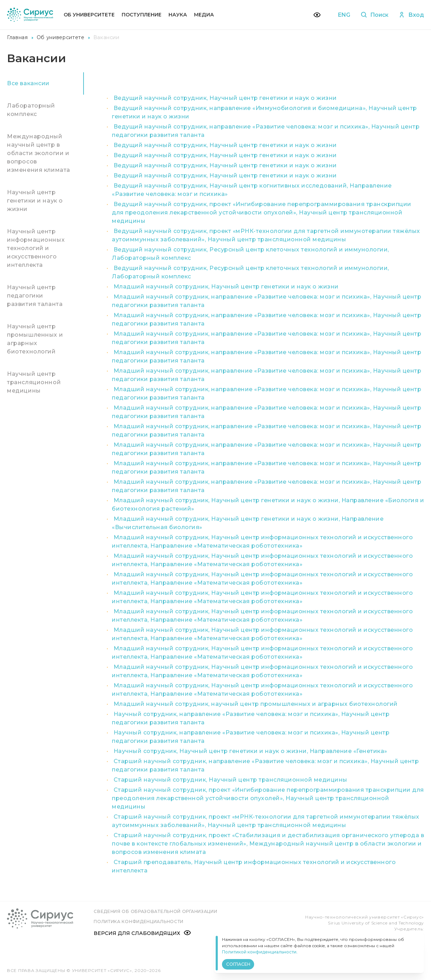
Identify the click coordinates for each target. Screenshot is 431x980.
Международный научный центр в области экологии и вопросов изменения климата (39, 153)
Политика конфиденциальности (139, 921)
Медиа (204, 15)
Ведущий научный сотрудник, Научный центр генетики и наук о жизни (225, 98)
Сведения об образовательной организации (156, 911)
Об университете (89, 15)
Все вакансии (28, 83)
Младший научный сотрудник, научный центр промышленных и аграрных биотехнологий (256, 704)
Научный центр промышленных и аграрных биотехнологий (35, 339)
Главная (17, 37)
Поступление (142, 15)
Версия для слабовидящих (143, 933)
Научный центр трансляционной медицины (34, 382)
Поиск (374, 15)
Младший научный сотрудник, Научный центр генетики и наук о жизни (226, 287)
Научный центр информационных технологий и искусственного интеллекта (36, 248)
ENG (343, 15)
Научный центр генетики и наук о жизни (35, 201)
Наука (178, 15)
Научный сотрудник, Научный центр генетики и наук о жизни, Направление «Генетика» (250, 751)
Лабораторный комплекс (31, 110)
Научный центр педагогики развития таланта (35, 296)
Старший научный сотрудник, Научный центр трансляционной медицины (231, 780)
